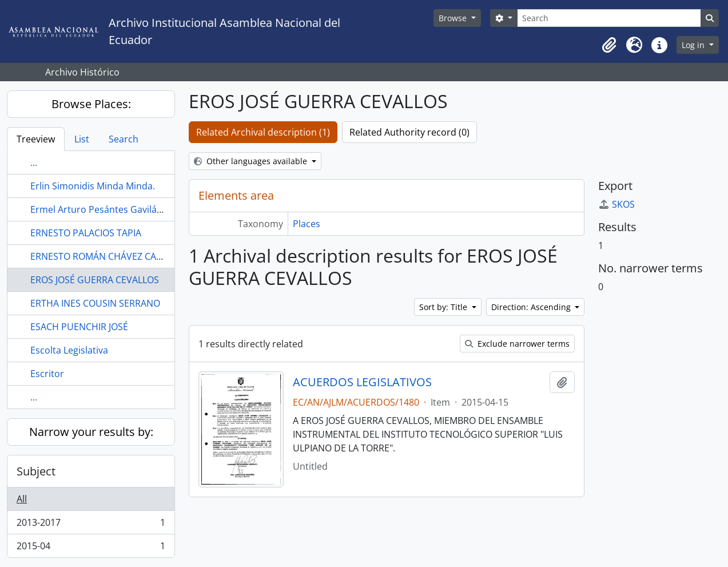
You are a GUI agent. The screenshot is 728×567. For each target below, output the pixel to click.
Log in (694, 45)
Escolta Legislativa (69, 350)
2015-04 (91, 548)
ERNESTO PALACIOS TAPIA (86, 233)
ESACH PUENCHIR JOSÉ (79, 327)
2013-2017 (91, 525)
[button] (609, 45)
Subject (36, 471)
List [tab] (82, 139)
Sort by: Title (444, 307)
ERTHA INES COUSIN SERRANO (95, 303)
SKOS (616, 204)
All (22, 499)
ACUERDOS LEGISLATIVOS (362, 382)
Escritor (47, 374)
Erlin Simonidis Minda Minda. (93, 186)
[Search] (609, 18)
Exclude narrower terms (517, 344)
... (34, 162)
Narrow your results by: (91, 432)
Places (307, 224)
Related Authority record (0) (409, 132)
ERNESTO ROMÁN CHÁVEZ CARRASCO (111, 256)
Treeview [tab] (36, 139)
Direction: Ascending (532, 307)
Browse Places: (91, 104)
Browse (454, 18)
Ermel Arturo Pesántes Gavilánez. (102, 209)
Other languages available (252, 161)
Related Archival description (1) (263, 132)
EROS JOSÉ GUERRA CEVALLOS (95, 280)
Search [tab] (124, 139)
